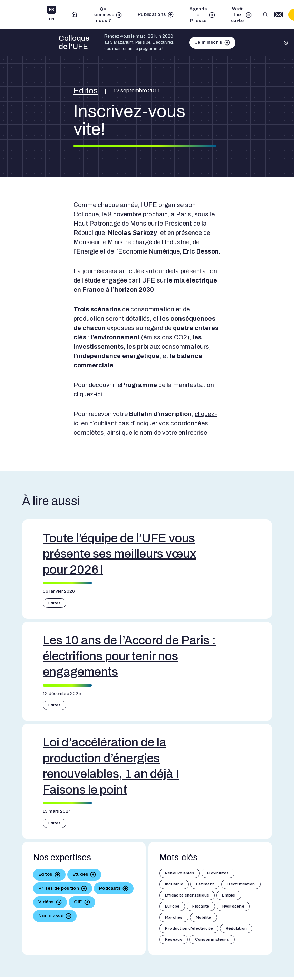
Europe (172, 906)
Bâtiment (205, 884)
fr (52, 9)
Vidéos (46, 902)
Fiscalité (201, 906)
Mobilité (204, 917)
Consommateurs (212, 939)
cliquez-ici (88, 394)
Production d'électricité (189, 928)
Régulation (236, 928)
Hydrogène (233, 906)
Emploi (229, 895)
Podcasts (110, 888)
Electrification (241, 884)
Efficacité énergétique (187, 895)
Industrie (174, 884)
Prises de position (59, 888)
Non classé (51, 916)
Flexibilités (218, 873)
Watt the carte (237, 15)
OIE (78, 902)
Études (80, 874)
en (52, 19)
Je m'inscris (208, 42)
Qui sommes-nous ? (104, 15)
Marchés (174, 917)
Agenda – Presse (198, 15)
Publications (152, 14)
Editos (86, 91)
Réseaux (174, 939)
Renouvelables (180, 873)
